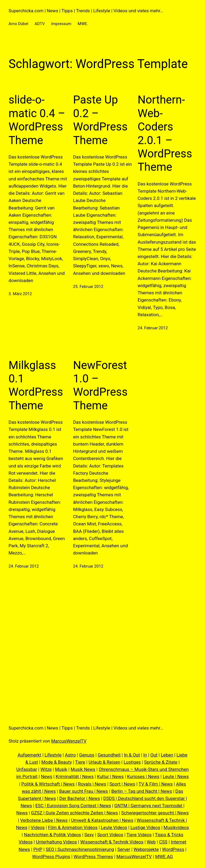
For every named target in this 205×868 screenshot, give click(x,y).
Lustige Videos (145, 827)
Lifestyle (53, 755)
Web (151, 842)
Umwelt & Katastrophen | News (102, 820)
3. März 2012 (20, 294)
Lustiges (132, 762)
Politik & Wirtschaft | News (48, 784)
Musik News (83, 769)
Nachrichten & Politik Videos (53, 835)
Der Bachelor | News (80, 798)
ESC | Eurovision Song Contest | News (73, 806)
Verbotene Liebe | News (44, 820)
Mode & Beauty (57, 762)
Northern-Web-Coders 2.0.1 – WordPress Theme (165, 133)
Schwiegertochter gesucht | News (155, 813)
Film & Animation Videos (73, 827)
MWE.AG (164, 857)
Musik (61, 769)
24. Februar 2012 (153, 328)
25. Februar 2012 (88, 287)
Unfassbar (27, 769)
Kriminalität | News (75, 776)
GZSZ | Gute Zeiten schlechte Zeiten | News (74, 813)
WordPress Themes (93, 857)
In (145, 755)
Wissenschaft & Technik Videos (112, 842)
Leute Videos (114, 827)
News (47, 776)
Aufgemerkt (29, 755)
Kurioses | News (143, 776)
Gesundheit (109, 755)
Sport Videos (110, 835)
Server (124, 849)
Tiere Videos (139, 835)
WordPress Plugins (51, 857)
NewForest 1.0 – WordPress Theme (100, 385)
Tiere (80, 762)
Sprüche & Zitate (161, 762)
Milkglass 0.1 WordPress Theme (36, 385)
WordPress (173, 849)
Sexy (89, 835)
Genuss (87, 755)
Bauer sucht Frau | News (83, 791)
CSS (163, 842)
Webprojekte (146, 849)
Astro (70, 755)
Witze (46, 769)
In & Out (132, 755)
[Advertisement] (102, 646)
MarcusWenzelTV (69, 741)
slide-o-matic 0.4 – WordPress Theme (37, 120)
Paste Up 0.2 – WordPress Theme (100, 120)
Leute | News (176, 776)
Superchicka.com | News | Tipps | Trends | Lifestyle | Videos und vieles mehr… (86, 11)
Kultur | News (110, 776)
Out (154, 755)
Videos (38, 827)
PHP (38, 849)
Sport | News (122, 784)
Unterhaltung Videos (57, 842)
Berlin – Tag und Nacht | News (142, 791)
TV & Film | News (156, 784)
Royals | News (92, 784)
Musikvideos (176, 827)
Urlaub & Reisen (105, 762)
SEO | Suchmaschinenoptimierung (80, 849)
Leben (167, 755)
